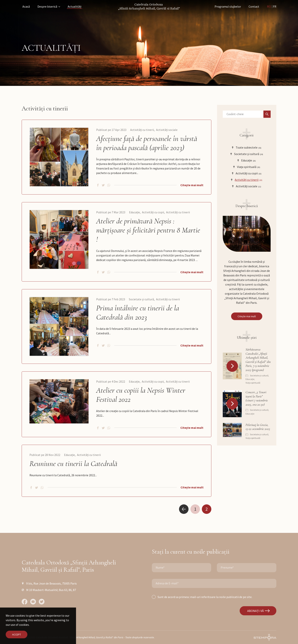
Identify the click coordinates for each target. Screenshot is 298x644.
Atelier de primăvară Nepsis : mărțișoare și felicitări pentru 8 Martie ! (148, 230)
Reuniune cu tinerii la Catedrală (73, 464)
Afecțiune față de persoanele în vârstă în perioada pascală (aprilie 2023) (147, 143)
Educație (134, 212)
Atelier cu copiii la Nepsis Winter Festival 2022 (141, 395)
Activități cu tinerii (142, 130)
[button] (232, 366)
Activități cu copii (153, 212)
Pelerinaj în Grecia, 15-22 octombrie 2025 (258, 427)
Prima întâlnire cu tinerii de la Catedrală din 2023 (138, 313)
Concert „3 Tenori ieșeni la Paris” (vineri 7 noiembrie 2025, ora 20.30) (257, 398)
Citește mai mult (192, 185)
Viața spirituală (253, 383)
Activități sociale (167, 130)
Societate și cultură (141, 299)
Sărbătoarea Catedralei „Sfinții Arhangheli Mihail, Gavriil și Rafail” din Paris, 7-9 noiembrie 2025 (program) (258, 360)
